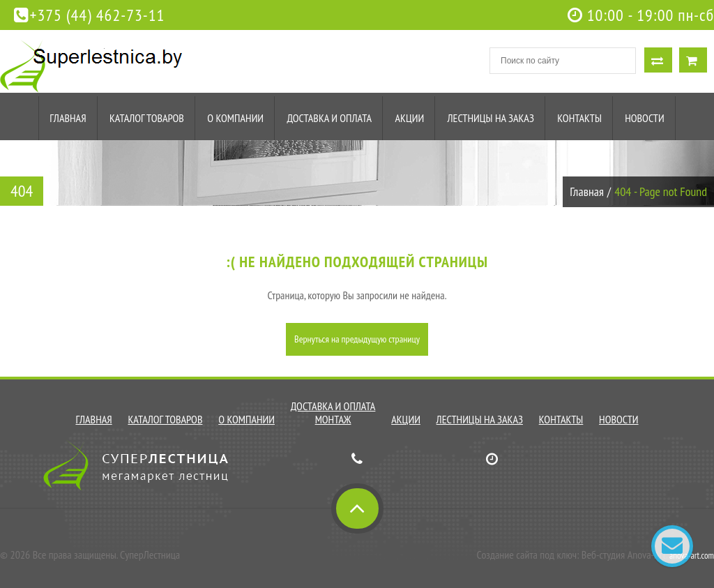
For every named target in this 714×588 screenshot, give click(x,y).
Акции (409, 118)
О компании (235, 118)
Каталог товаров (147, 118)
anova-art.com (692, 556)
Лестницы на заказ (491, 118)
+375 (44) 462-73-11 (89, 15)
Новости (644, 118)
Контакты (579, 118)
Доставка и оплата (329, 118)
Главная (68, 118)
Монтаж (333, 419)
